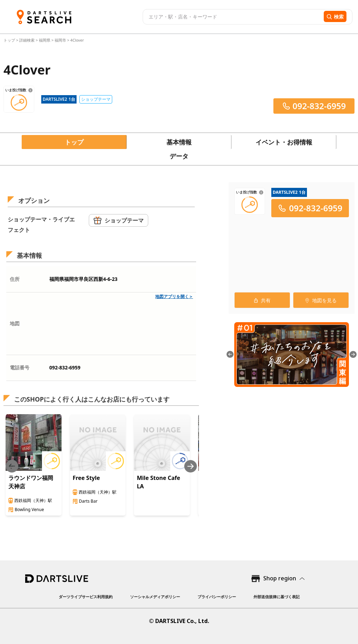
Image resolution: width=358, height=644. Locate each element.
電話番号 (20, 367)
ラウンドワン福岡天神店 (31, 482)
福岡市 (60, 40)
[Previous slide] (12, 466)
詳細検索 (27, 40)
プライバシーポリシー (217, 597)
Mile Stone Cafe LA (158, 482)
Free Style (86, 478)
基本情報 (179, 142)
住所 (15, 279)
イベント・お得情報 (284, 142)
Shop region (280, 578)
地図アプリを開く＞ (174, 296)
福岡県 (45, 40)
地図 (15, 323)
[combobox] (232, 17)
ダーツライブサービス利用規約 (86, 597)
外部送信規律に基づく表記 (277, 597)
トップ (10, 40)
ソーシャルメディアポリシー (155, 597)
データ (179, 156)
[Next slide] (191, 466)
